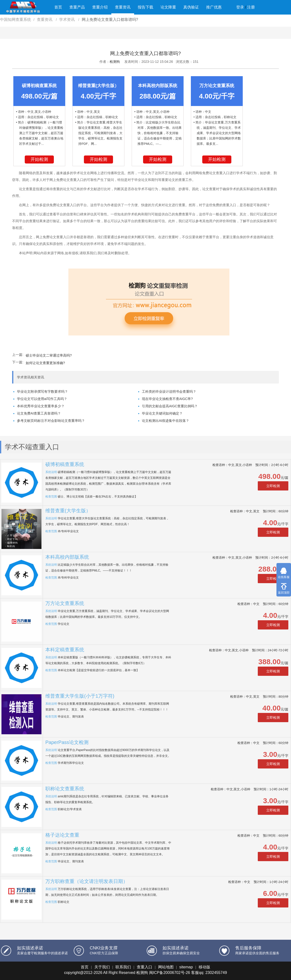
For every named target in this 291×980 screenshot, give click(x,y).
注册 (251, 7)
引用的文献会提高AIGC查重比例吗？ (170, 406)
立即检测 (273, 486)
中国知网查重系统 (16, 20)
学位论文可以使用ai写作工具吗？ (42, 399)
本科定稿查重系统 (65, 650)
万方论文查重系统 (65, 603)
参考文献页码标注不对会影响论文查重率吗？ (51, 421)
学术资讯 (67, 20)
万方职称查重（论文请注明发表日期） (87, 881)
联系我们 (123, 967)
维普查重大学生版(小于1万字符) (80, 696)
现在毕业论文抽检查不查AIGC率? (167, 399)
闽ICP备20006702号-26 (170, 973)
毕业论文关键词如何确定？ (162, 413)
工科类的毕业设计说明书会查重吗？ (169, 392)
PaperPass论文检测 (67, 742)
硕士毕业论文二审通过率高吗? (49, 355)
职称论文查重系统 (65, 789)
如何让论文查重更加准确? (45, 363)
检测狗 (115, 62)
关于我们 (102, 967)
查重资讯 (123, 7)
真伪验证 (191, 7)
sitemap (186, 967)
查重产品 (77, 7)
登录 (240, 7)
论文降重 (168, 7)
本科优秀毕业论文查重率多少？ (41, 406)
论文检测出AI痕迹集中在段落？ (166, 421)
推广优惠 (214, 7)
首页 (58, 7)
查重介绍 (100, 7)
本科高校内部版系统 (67, 557)
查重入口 (145, 967)
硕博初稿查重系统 (65, 464)
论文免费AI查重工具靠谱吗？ (39, 413)
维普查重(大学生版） (68, 511)
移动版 (204, 967)
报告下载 (145, 7)
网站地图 (166, 967)
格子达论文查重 (62, 835)
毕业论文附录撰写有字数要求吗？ (42, 392)
